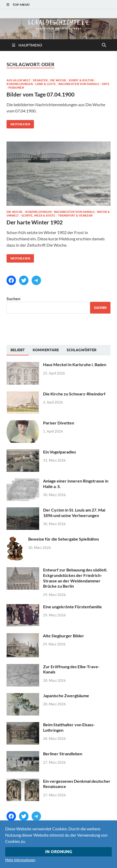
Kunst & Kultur (81, 80)
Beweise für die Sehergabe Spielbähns (64, 539)
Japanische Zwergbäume (66, 696)
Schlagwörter (81, 350)
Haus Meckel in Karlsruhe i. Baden (75, 364)
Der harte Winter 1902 (35, 222)
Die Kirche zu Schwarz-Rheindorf (74, 394)
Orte (106, 84)
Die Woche (58, 80)
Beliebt (18, 350)
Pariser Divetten (59, 423)
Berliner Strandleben (63, 754)
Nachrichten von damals (79, 84)
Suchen (13, 299)
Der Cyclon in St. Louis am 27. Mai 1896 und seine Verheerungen (74, 513)
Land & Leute (46, 84)
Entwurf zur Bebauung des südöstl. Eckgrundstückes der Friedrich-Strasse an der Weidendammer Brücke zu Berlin (75, 578)
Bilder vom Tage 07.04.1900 (40, 94)
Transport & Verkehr (75, 215)
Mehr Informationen (20, 860)
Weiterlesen (18, 123)
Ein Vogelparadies (60, 452)
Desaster (40, 80)
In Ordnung (59, 852)
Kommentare (46, 350)
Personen (16, 88)
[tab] (18, 350)
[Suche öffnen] (104, 45)
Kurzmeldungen (20, 84)
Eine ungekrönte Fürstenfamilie (72, 607)
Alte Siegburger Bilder (63, 636)
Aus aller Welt (18, 80)
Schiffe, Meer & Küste (38, 215)
